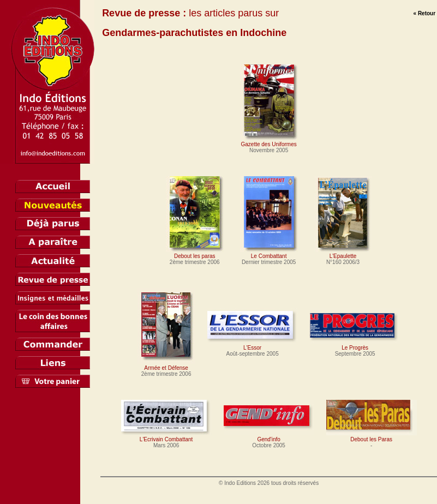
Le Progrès (355, 345)
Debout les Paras (372, 436)
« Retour (425, 13)
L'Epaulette (343, 253)
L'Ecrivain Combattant (166, 436)
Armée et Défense (166, 365)
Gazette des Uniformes (269, 141)
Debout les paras (195, 253)
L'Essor (253, 345)
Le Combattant (269, 253)
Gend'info (269, 436)
